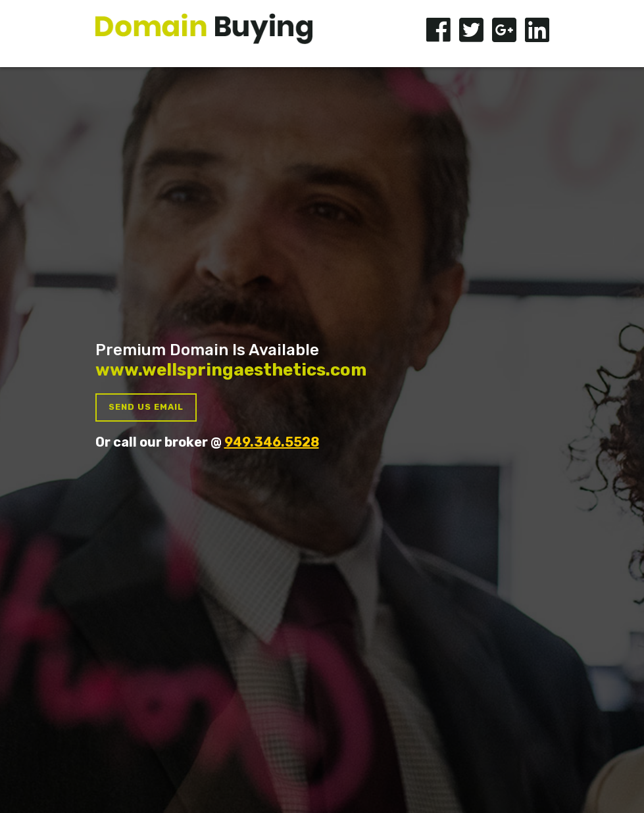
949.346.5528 (272, 442)
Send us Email (146, 407)
